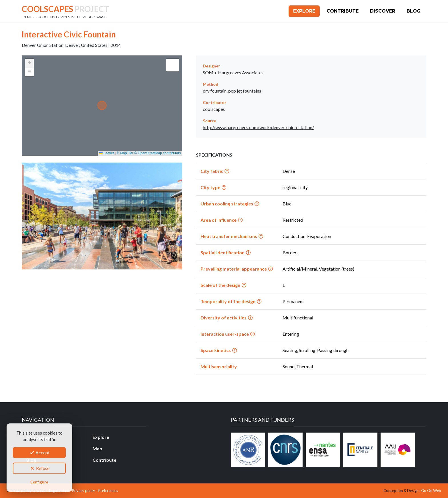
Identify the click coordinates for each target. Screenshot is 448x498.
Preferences (108, 491)
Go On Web (431, 491)
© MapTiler (125, 153)
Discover (383, 11)
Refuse (39, 468)
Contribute (343, 11)
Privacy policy (84, 491)
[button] (29, 63)
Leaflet (106, 153)
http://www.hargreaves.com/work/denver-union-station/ (258, 127)
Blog (414, 11)
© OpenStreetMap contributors (158, 153)
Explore (304, 11)
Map (97, 448)
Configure (39, 482)
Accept (39, 452)
